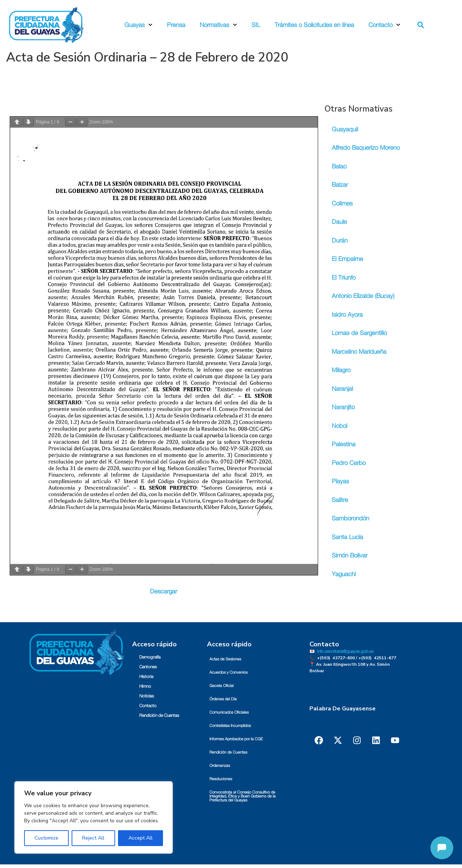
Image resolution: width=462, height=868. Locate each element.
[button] (421, 25)
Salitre (340, 500)
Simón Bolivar (350, 555)
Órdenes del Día (223, 699)
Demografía (150, 657)
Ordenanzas (220, 766)
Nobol (339, 426)
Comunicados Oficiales (229, 712)
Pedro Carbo (349, 463)
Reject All (93, 838)
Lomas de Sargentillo (359, 333)
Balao (339, 166)
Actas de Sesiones (225, 659)
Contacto (384, 25)
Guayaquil (345, 129)
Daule (339, 222)
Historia (146, 677)
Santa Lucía (347, 537)
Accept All (141, 838)
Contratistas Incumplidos (230, 726)
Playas (340, 481)
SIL (256, 25)
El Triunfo (344, 278)
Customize (46, 838)
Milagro (341, 370)
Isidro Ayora (347, 315)
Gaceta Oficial (221, 686)
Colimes (342, 204)
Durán (340, 241)
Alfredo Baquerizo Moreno (366, 148)
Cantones (148, 667)
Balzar (340, 185)
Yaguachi (344, 574)
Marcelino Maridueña (359, 352)
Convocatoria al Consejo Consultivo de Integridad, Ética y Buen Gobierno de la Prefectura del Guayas (243, 796)
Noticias (147, 696)
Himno (145, 686)
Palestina (344, 444)
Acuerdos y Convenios (228, 672)
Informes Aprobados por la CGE (236, 739)
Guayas (139, 25)
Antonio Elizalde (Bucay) (363, 296)
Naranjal (342, 389)
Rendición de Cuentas (159, 715)
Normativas (218, 25)
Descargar (164, 591)
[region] (94, 817)
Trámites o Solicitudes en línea (314, 25)
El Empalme (347, 259)
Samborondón (350, 518)
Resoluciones (221, 779)
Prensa (176, 25)
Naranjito (343, 407)
